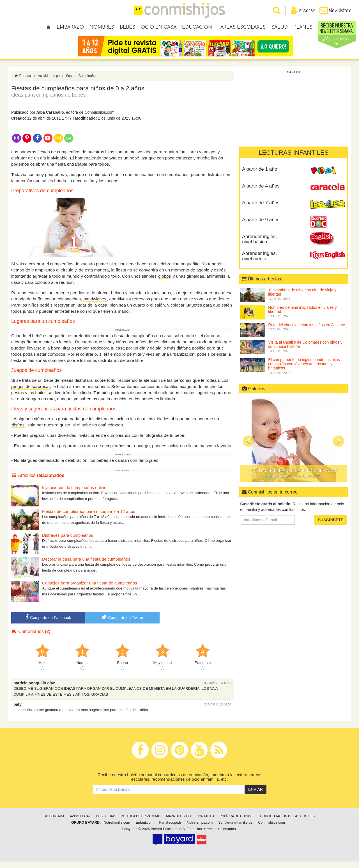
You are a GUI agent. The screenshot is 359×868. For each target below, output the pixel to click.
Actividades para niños (55, 82)
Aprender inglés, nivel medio (259, 262)
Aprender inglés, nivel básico (259, 246)
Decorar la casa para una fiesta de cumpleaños (86, 566)
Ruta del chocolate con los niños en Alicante (307, 331)
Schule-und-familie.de (235, 829)
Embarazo (70, 28)
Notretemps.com (200, 829)
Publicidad (106, 823)
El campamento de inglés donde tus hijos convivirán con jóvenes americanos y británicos (304, 370)
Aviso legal (80, 823)
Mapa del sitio (178, 823)
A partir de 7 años (261, 209)
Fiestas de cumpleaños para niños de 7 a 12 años (89, 518)
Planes (303, 28)
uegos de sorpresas (32, 393)
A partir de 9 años (261, 226)
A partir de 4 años (261, 192)
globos (164, 283)
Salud (279, 28)
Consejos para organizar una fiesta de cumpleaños (90, 589)
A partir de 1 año (260, 176)
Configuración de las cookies (288, 823)
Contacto (205, 823)
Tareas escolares (242, 28)
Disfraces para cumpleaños (68, 542)
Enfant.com (145, 829)
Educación (197, 28)
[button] (248, 448)
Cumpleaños (88, 82)
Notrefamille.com (117, 829)
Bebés (127, 28)
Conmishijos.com (271, 829)
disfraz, (19, 431)
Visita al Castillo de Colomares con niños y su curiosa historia (305, 351)
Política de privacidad (141, 823)
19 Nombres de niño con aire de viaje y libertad (302, 299)
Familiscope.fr (170, 829)
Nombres (102, 28)
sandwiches (95, 306)
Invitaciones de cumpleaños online (74, 494)
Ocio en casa (159, 28)
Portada (23, 82)
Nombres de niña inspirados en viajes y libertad (302, 316)
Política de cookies (237, 823)
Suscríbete (331, 526)
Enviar (256, 796)
